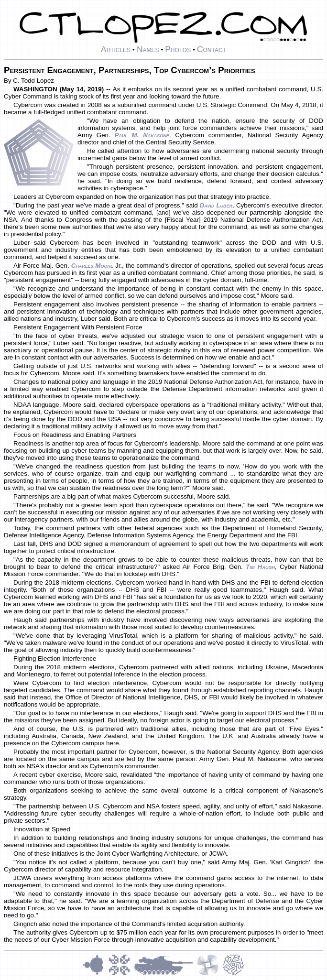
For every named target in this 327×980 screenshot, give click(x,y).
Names (148, 49)
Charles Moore (92, 266)
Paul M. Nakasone (142, 135)
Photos (178, 49)
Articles (116, 49)
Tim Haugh (260, 567)
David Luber (216, 205)
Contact (212, 49)
